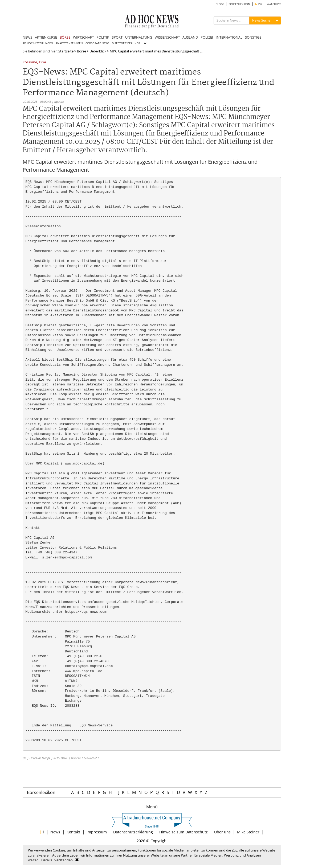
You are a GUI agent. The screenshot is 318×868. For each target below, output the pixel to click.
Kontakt (73, 832)
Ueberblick (98, 51)
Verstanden (64, 860)
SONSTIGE (253, 37)
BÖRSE (65, 37)
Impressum (97, 832)
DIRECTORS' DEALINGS (126, 43)
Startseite (66, 51)
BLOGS (220, 4)
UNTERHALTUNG (139, 37)
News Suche (261, 20)
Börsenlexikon (41, 792)
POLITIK (103, 37)
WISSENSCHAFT (167, 37)
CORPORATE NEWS (97, 43)
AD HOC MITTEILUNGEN (38, 43)
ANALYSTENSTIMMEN (69, 43)
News (55, 832)
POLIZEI (207, 37)
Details (47, 860)
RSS (258, 4)
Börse (81, 51)
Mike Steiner (248, 832)
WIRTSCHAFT (83, 37)
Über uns (222, 832)
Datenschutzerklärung (133, 832)
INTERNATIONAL (229, 37)
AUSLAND (190, 37)
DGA (43, 62)
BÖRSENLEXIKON (239, 4)
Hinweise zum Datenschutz (184, 832)
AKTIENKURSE (46, 37)
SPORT (117, 37)
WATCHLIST (274, 4)
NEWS (27, 37)
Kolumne (30, 62)
